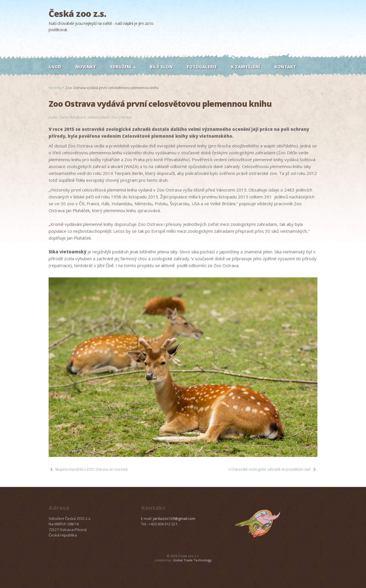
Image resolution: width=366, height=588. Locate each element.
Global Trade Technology (192, 560)
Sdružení (123, 67)
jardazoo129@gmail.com (174, 518)
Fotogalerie (202, 67)
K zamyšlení (246, 67)
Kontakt (285, 67)
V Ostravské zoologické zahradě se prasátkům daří (270, 469)
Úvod (55, 67)
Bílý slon (161, 67)
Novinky (86, 67)
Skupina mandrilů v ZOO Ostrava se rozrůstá (91, 469)
